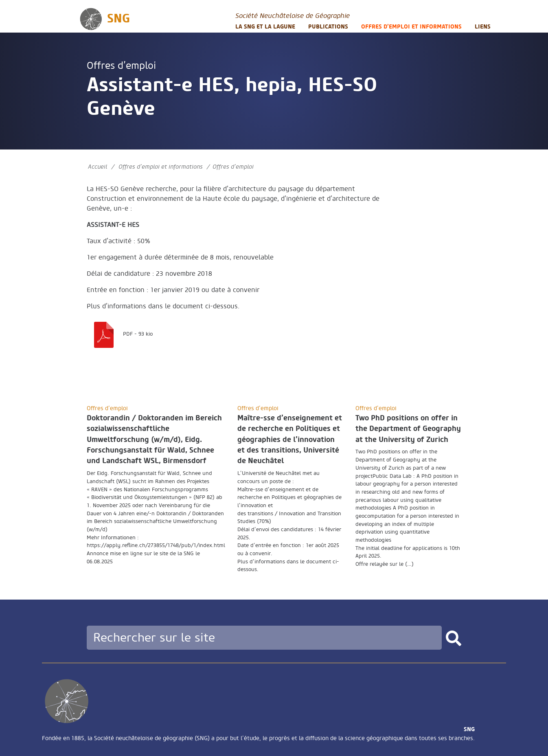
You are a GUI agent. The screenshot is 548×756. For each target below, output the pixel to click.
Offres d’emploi (121, 66)
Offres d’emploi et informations (411, 27)
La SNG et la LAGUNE (265, 27)
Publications (328, 27)
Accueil (98, 167)
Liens (483, 27)
